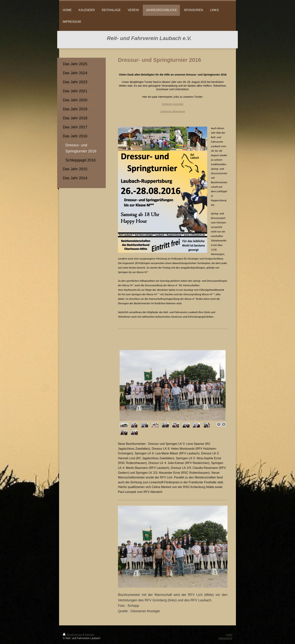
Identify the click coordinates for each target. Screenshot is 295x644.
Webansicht (225, 638)
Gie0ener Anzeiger (173, 104)
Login (229, 635)
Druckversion (73, 635)
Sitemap (89, 635)
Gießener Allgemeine (173, 111)
